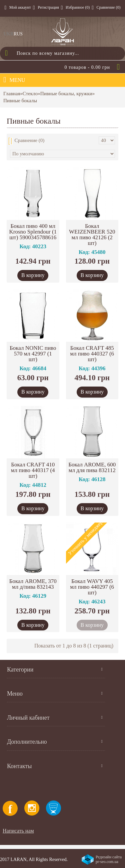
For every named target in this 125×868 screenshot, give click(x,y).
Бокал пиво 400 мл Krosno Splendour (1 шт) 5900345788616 (33, 232)
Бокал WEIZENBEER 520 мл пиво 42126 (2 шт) (92, 235)
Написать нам (18, 831)
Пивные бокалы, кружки (66, 94)
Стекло (30, 94)
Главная (12, 94)
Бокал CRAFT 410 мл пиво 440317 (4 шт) (33, 470)
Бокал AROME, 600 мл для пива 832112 (92, 467)
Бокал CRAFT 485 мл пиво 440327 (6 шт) (92, 354)
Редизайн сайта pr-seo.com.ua (109, 859)
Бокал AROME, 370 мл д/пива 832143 (33, 584)
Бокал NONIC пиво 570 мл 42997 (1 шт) (33, 354)
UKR (9, 34)
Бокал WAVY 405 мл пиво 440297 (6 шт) (92, 587)
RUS (18, 34)
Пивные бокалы (20, 101)
